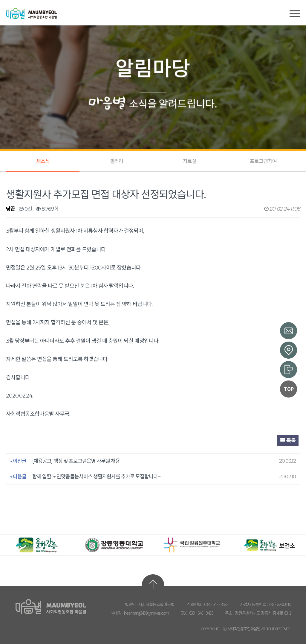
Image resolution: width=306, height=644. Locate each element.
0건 (25, 209)
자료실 (190, 161)
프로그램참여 (263, 161)
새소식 (43, 161)
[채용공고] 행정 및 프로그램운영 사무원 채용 (76, 461)
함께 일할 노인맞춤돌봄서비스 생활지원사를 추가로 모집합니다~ (96, 476)
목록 (288, 440)
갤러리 (116, 161)
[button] (295, 9)
